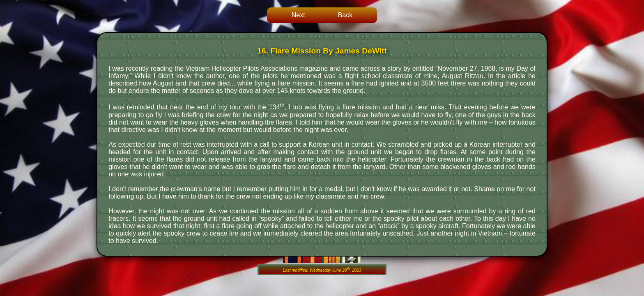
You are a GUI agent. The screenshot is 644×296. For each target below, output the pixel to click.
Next (298, 15)
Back (345, 15)
